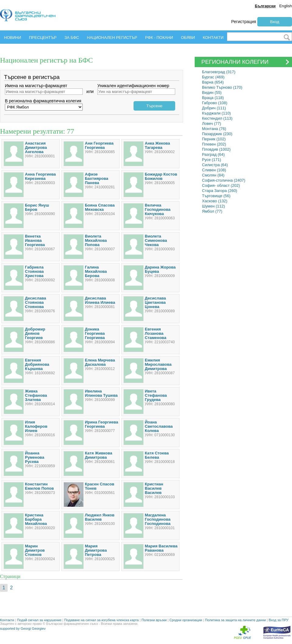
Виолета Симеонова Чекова (156, 240)
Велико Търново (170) (222, 87)
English (286, 6)
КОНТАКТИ (213, 38)
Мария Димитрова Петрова (96, 550)
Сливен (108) (214, 170)
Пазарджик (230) (217, 134)
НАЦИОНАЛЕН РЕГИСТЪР (112, 38)
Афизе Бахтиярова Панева (97, 178)
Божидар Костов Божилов (161, 176)
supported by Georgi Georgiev (23, 629)
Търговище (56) (216, 196)
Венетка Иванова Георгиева (35, 240)
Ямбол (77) (212, 211)
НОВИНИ (12, 38)
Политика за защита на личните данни (235, 620)
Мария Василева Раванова (161, 548)
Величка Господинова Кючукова (158, 209)
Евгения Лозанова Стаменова (156, 333)
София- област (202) (221, 185)
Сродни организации (186, 620)
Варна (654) (213, 82)
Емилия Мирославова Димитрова (158, 364)
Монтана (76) (214, 129)
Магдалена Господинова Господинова (158, 519)
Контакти (7, 620)
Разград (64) (213, 154)
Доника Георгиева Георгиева (95, 333)
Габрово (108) (215, 103)
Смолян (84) (213, 175)
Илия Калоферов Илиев (36, 426)
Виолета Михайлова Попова (96, 240)
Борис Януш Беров (37, 207)
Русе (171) (212, 160)
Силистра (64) (215, 165)
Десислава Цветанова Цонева (155, 302)
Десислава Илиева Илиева (100, 300)
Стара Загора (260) (220, 191)
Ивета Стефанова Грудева (156, 395)
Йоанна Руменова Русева (35, 457)
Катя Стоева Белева (157, 455)
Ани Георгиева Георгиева (99, 145)
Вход (275, 22)
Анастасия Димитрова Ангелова (36, 147)
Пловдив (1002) (216, 149)
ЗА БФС (72, 38)
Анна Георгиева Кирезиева (40, 176)
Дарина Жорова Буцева (160, 269)
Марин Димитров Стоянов (35, 550)
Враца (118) (213, 98)
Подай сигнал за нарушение (39, 620)
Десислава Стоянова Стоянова (35, 302)
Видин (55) (212, 92)
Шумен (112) (214, 206)
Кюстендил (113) (217, 118)
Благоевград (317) (219, 72)
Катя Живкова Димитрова (99, 455)
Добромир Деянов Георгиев (35, 333)
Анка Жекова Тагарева (157, 145)
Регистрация (244, 22)
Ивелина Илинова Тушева (101, 393)
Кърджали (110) (216, 113)
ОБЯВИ (188, 38)
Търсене (154, 106)
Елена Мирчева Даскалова (100, 362)
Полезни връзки (154, 620)
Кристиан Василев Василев (154, 488)
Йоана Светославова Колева (159, 426)
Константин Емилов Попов (39, 486)
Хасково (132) (215, 201)
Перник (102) (214, 139)
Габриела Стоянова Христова (34, 271)
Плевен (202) (214, 144)
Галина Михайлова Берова (96, 271)
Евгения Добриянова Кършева (37, 364)
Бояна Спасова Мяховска (100, 207)
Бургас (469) (213, 77)
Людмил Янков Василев (100, 517)
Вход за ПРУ (278, 620)
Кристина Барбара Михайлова (36, 519)
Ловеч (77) (212, 123)
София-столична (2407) (224, 180)
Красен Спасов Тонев (100, 486)
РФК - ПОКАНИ (159, 38)
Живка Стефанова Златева (36, 395)
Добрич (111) (214, 108)
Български (265, 6)
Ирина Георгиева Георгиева (101, 424)
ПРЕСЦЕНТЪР (43, 38)
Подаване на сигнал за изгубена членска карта (101, 620)
